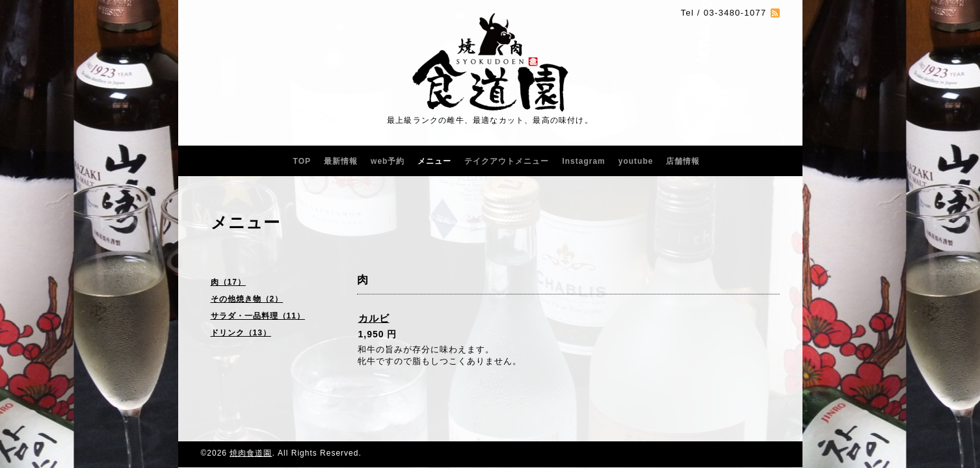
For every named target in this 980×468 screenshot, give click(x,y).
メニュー (434, 161)
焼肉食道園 (251, 453)
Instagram (583, 161)
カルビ (374, 318)
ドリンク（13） (241, 333)
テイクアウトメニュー (507, 161)
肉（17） (228, 282)
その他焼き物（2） (247, 299)
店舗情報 (683, 161)
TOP (302, 161)
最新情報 (341, 161)
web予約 (388, 161)
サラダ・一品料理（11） (258, 316)
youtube (636, 161)
